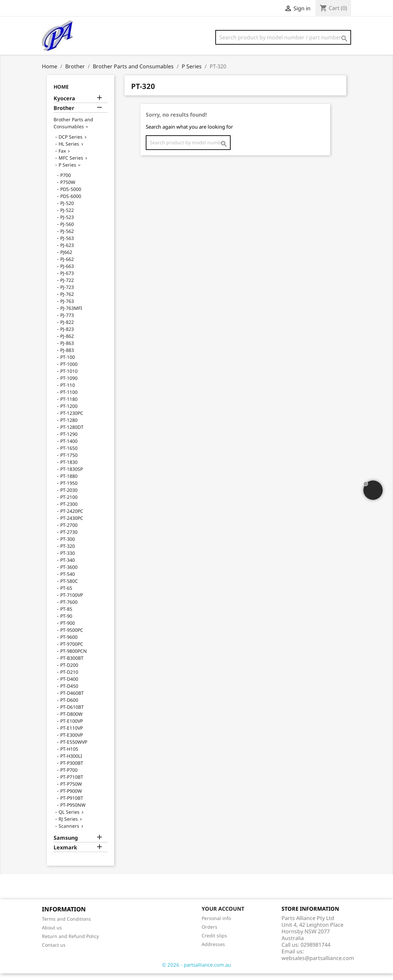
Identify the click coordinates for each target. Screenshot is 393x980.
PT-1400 (69, 448)
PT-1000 (69, 371)
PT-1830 (69, 469)
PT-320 (68, 553)
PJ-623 (67, 252)
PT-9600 (69, 644)
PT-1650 (69, 455)
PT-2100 (69, 504)
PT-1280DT (72, 434)
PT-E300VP (72, 742)
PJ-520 (67, 210)
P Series (67, 171)
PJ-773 (67, 322)
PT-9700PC (72, 651)
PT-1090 (69, 385)
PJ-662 (67, 266)
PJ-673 (67, 280)
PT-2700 (69, 532)
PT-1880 (69, 483)
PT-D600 (69, 707)
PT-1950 (69, 490)
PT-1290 (69, 441)
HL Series (69, 150)
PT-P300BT (72, 770)
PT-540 (68, 581)
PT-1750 (69, 462)
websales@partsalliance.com (318, 965)
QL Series (69, 819)
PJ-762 (67, 301)
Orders (209, 934)
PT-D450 (69, 693)
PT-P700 (69, 777)
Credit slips (214, 942)
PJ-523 (67, 224)
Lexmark (65, 854)
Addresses (213, 951)
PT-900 (68, 630)
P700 (66, 182)
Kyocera (64, 105)
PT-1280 (69, 427)
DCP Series (71, 143)
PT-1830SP (72, 476)
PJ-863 (67, 350)
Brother (64, 115)
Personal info (216, 925)
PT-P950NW (73, 812)
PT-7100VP (72, 602)
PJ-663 (67, 273)
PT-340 (68, 567)
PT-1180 (69, 406)
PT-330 (68, 560)
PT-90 (66, 623)
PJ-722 (67, 287)
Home (61, 93)
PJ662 (66, 259)
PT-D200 (69, 672)
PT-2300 (69, 511)
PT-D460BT (72, 700)
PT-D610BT (72, 714)
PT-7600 (69, 609)
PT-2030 (69, 497)
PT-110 (68, 392)
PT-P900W (71, 798)
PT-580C (69, 588)
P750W (68, 189)
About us (52, 934)
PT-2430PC (72, 525)
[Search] (283, 37)
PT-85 (66, 616)
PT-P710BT (72, 784)
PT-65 (66, 595)
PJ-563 (67, 245)
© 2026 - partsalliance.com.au (196, 971)
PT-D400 (69, 686)
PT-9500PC (72, 637)
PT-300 (68, 546)
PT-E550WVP (74, 749)
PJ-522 (67, 217)
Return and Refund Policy (70, 943)
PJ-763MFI (71, 315)
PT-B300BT (72, 665)
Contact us (54, 952)
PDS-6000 (71, 203)
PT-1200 (69, 413)
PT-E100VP (72, 728)
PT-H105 (69, 756)
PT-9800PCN (74, 658)
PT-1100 (69, 399)
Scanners (69, 833)
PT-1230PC (72, 420)
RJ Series (68, 826)
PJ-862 (67, 343)
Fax (62, 157)
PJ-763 (67, 308)
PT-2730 (69, 539)
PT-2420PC (72, 518)
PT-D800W (71, 721)
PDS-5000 (71, 196)
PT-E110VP (72, 735)
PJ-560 (67, 231)
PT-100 (68, 364)
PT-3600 (69, 574)
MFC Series (71, 164)
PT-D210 (69, 679)
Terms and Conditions (66, 926)
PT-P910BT (72, 805)
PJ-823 (67, 336)
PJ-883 (67, 357)
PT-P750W (71, 791)
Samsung (66, 845)
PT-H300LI (71, 763)
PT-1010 (69, 378)
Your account (223, 915)
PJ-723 (67, 294)
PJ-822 (67, 329)
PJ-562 (67, 238)
